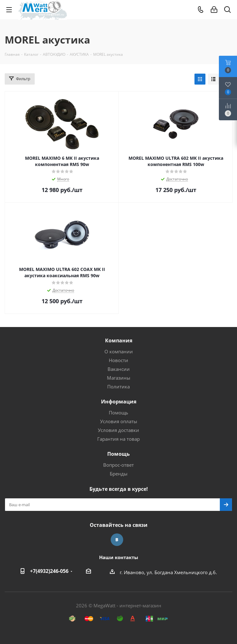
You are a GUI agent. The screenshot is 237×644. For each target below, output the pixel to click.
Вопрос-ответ (119, 465)
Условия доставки (119, 430)
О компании (119, 351)
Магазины (119, 378)
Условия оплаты (119, 421)
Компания (119, 340)
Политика (119, 387)
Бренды (119, 474)
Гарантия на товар (119, 439)
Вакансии (119, 369)
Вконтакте (117, 540)
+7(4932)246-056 (49, 571)
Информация (119, 402)
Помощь (119, 413)
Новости (119, 360)
